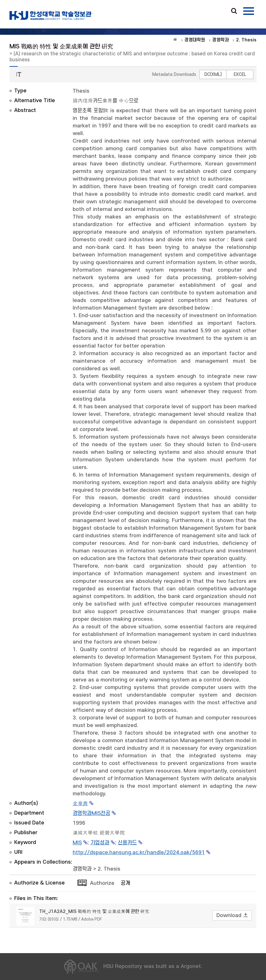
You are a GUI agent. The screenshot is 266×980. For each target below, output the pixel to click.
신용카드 (127, 843)
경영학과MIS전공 (91, 813)
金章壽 (80, 804)
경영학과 (82, 869)
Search (234, 11)
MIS (77, 843)
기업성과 (100, 843)
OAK (51, 15)
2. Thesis (109, 869)
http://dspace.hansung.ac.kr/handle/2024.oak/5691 (139, 853)
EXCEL (240, 74)
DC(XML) (213, 74)
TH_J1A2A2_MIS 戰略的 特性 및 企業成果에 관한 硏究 (94, 912)
